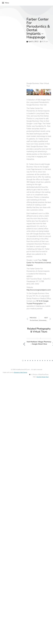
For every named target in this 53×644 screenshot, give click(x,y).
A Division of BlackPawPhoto (39, 374)
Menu (5, 3)
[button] (23, 361)
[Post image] (39, 339)
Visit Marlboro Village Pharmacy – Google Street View (39, 343)
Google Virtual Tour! (43, 377)
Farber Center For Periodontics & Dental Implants (39, 263)
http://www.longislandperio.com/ (39, 290)
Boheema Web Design (21, 372)
